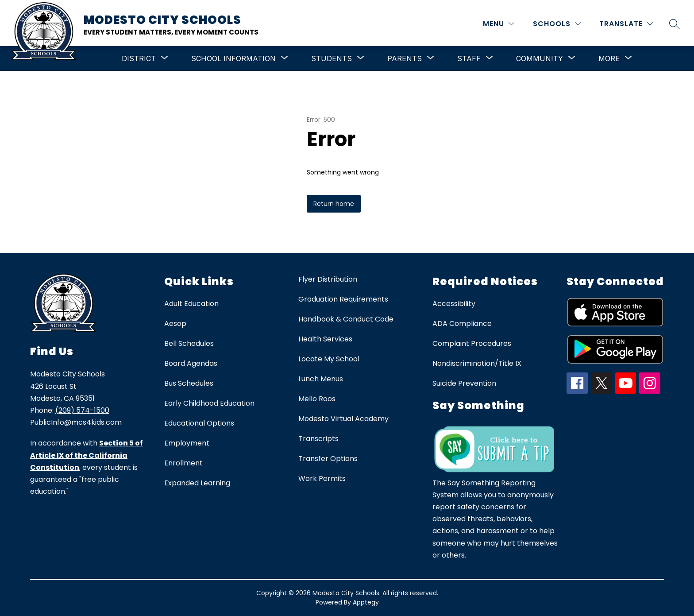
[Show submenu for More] (609, 58)
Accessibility (454, 304)
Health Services (325, 339)
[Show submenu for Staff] (469, 58)
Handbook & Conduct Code (346, 319)
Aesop (175, 323)
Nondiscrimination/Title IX (477, 363)
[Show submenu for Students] (332, 58)
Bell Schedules (189, 343)
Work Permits (322, 478)
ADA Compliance (462, 323)
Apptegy (366, 602)
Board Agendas (191, 363)
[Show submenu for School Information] (233, 58)
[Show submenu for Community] (540, 58)
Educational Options (199, 423)
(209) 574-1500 (82, 410)
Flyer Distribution (328, 279)
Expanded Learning (197, 483)
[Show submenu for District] (139, 58)
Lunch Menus (321, 379)
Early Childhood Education (209, 403)
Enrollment (183, 463)
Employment (187, 443)
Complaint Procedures (472, 343)
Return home (334, 204)
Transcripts (318, 439)
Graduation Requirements (343, 299)
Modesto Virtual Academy (343, 419)
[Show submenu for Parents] (405, 58)
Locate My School (329, 359)
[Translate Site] (626, 24)
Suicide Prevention (464, 383)
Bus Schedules (189, 383)
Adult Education (191, 304)
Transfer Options (328, 459)
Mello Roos (317, 399)
